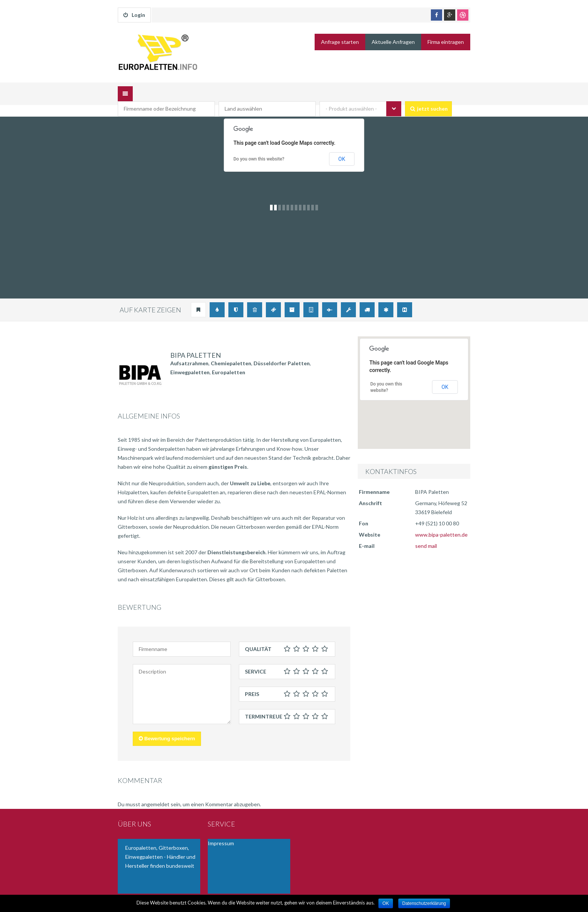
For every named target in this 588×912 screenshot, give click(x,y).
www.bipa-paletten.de (441, 523)
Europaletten (229, 361)
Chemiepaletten (231, 352)
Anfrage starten (340, 42)
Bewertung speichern (167, 727)
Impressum (221, 832)
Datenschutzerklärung (424, 903)
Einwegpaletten (190, 361)
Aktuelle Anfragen (393, 42)
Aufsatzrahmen (189, 352)
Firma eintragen (446, 42)
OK (342, 147)
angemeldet (155, 793)
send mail (426, 534)
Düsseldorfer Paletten (282, 352)
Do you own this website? (259, 148)
